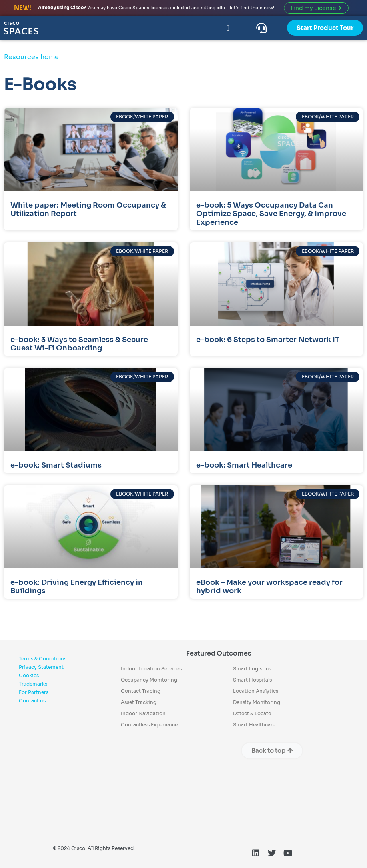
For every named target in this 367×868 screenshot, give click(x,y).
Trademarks (33, 684)
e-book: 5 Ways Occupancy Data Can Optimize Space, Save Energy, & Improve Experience (271, 214)
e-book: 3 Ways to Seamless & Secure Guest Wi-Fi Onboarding (79, 344)
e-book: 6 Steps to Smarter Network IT (269, 340)
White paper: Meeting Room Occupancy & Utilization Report (88, 210)
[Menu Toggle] (228, 28)
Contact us (32, 701)
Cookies (29, 675)
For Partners (34, 692)
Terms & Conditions (43, 659)
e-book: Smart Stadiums (56, 465)
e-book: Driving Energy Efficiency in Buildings (77, 587)
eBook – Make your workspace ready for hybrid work (269, 587)
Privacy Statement (41, 667)
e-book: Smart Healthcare (244, 465)
